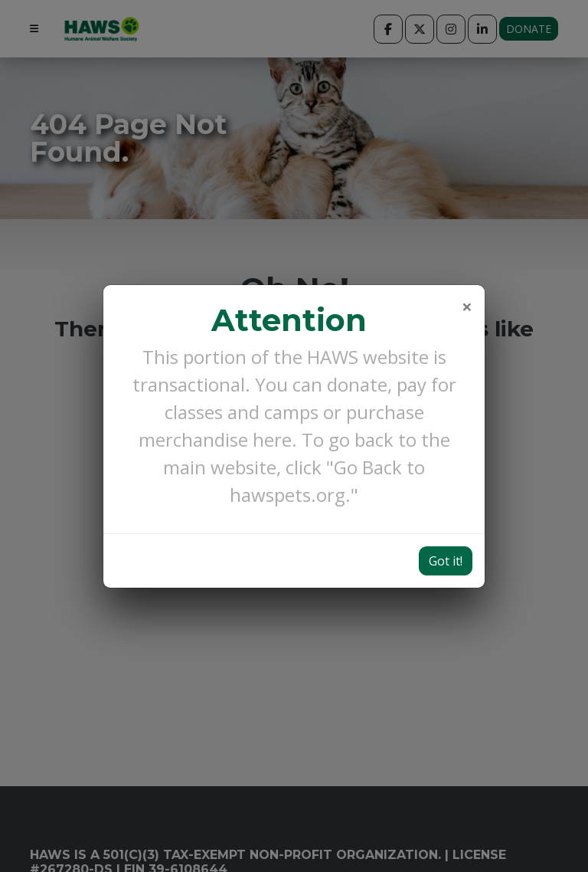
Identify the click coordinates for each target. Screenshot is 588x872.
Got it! (446, 495)
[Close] (467, 241)
